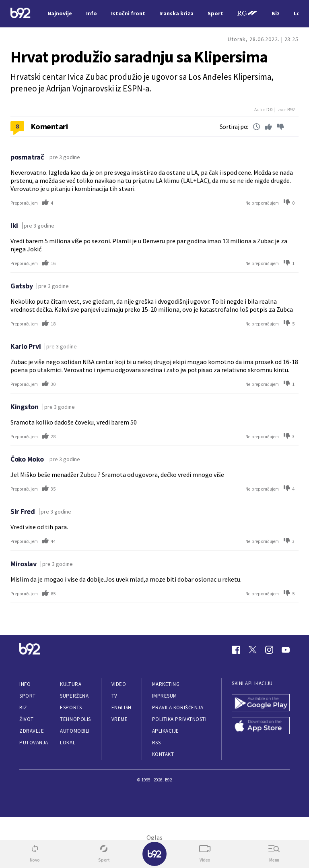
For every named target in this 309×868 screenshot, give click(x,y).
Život (27, 719)
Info (25, 684)
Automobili (75, 731)
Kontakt (163, 754)
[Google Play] (261, 703)
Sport (28, 696)
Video (119, 684)
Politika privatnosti (179, 719)
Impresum (165, 696)
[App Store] (261, 726)
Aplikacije (166, 731)
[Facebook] (236, 650)
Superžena (74, 696)
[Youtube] (286, 650)
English (122, 707)
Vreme (120, 719)
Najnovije (60, 13)
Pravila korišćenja (178, 707)
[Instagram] (269, 650)
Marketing (166, 684)
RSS (157, 743)
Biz (23, 707)
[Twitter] (253, 650)
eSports (71, 707)
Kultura (71, 684)
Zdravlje (32, 731)
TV (114, 696)
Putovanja (34, 743)
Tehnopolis (75, 719)
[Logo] (21, 14)
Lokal (68, 743)
